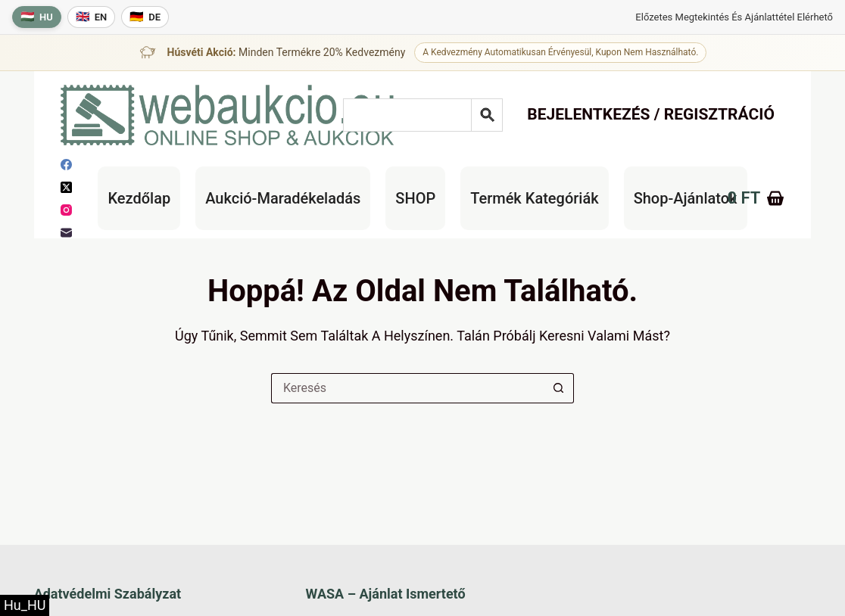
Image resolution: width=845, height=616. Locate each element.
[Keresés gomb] (559, 388)
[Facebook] (66, 165)
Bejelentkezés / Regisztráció (651, 114)
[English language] (92, 17)
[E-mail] (66, 233)
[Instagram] (66, 210)
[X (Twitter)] (66, 187)
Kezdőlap (139, 198)
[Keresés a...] (407, 388)
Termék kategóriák (534, 198)
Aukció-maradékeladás (283, 198)
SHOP (415, 198)
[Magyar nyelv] (37, 17)
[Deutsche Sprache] (145, 17)
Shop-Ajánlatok (686, 198)
